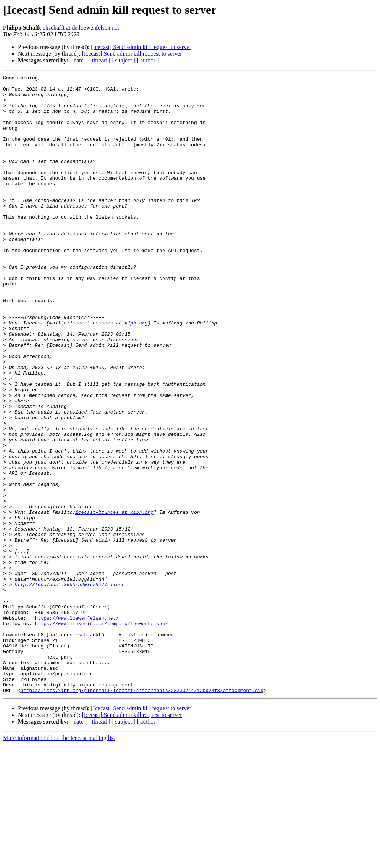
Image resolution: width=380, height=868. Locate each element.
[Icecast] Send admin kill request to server (141, 47)
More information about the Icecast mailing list (59, 862)
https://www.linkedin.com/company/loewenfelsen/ (101, 734)
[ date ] (78, 60)
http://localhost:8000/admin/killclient (69, 687)
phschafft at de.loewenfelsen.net (81, 28)
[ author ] (148, 60)
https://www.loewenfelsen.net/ (77, 727)
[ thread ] (99, 60)
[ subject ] (124, 60)
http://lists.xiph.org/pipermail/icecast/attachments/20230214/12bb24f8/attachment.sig (142, 814)
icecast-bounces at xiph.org (109, 373)
